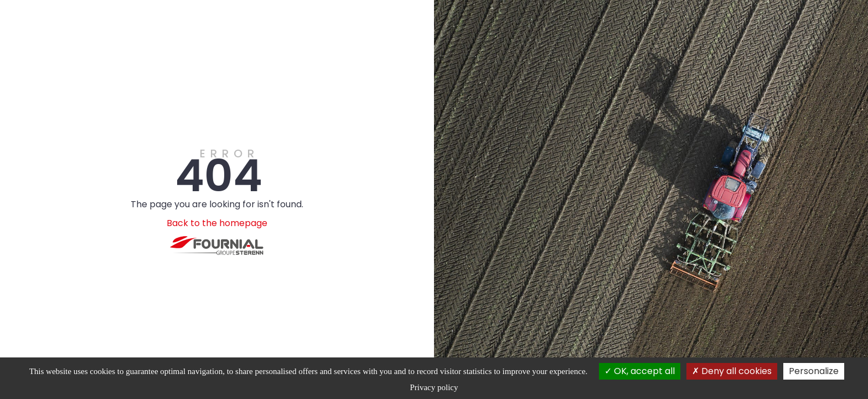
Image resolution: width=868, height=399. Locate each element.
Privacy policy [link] (434, 387)
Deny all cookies (732, 371)
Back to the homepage (217, 223)
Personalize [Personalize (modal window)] (814, 371)
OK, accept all (640, 371)
